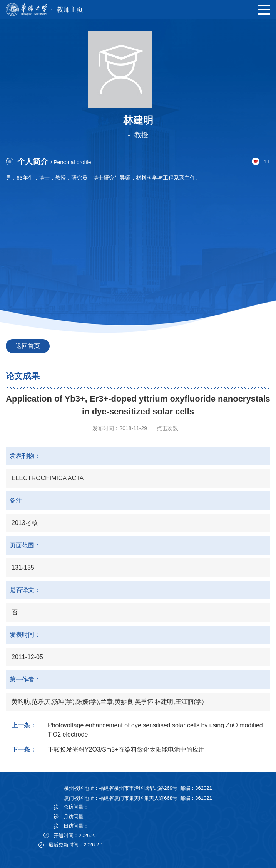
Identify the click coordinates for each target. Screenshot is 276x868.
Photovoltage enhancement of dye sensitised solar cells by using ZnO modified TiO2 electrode (155, 730)
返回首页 (28, 346)
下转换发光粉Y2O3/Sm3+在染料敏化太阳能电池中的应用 (126, 749)
